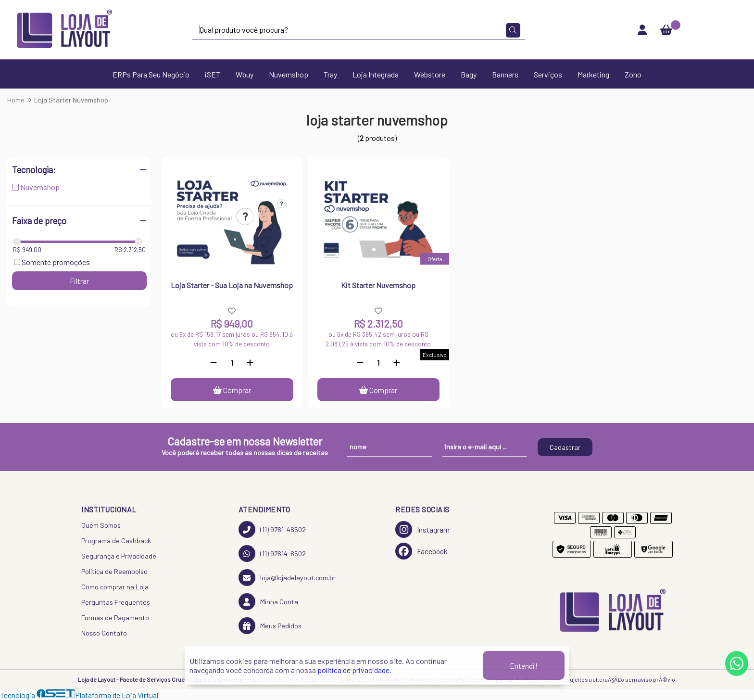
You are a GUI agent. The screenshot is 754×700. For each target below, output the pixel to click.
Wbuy (245, 74)
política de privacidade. (354, 670)
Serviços (548, 74)
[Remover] (214, 363)
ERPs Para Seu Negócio (151, 74)
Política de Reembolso (114, 571)
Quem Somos (101, 525)
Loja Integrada (376, 74)
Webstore (430, 74)
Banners (505, 74)
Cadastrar (565, 447)
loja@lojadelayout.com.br (287, 578)
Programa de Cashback (116, 541)
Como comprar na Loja (115, 587)
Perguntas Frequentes (116, 602)
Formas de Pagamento (115, 617)
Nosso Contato (104, 633)
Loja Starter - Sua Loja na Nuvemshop (232, 285)
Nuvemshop (289, 74)
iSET (213, 74)
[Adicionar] (250, 363)
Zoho (633, 74)
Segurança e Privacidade (119, 556)
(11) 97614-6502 (272, 554)
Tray (330, 74)
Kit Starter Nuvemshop (378, 285)
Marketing (593, 74)
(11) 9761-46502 (272, 529)
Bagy (469, 74)
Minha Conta (268, 602)
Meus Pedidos (270, 626)
